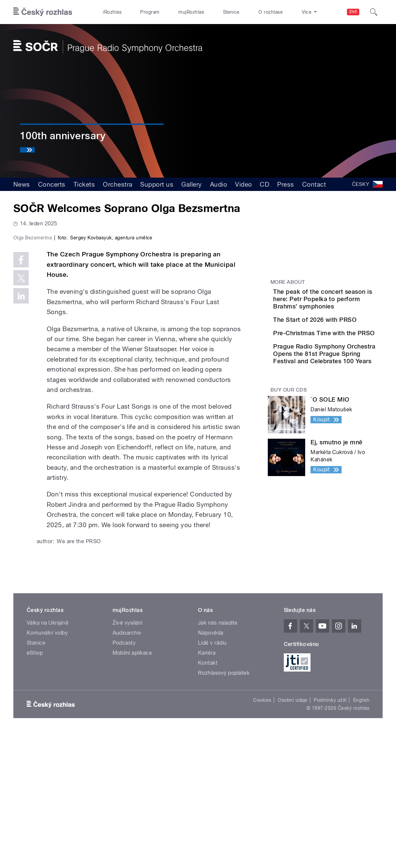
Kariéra (207, 787)
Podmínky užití (330, 834)
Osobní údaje (293, 834)
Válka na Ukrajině (48, 757)
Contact (314, 184)
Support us (157, 184)
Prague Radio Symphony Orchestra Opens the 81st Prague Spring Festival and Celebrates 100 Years (346, 402)
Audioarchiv (127, 767)
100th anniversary (63, 136)
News (22, 184)
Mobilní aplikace (132, 787)
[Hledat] (374, 12)
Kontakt (208, 797)
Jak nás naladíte (218, 757)
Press (285, 184)
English (361, 834)
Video (243, 184)
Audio (219, 184)
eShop (35, 787)
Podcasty (124, 777)
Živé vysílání (128, 757)
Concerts (52, 184)
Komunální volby (47, 767)
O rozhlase (271, 12)
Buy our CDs (289, 446)
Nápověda (211, 767)
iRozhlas (112, 12)
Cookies (262, 834)
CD (264, 184)
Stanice (231, 12)
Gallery (191, 184)
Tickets (84, 184)
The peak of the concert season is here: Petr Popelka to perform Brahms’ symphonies (345, 303)
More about (288, 282)
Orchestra (118, 184)
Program (150, 12)
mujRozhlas (191, 12)
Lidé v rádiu (212, 777)
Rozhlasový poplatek (224, 807)
